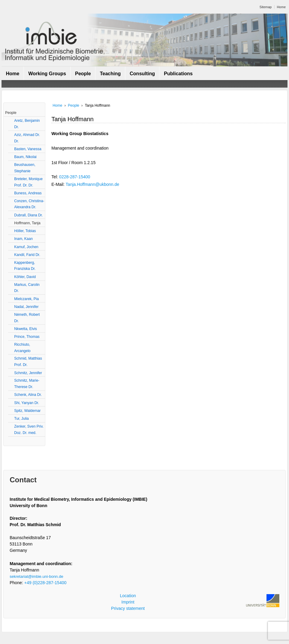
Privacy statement (128, 608)
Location (128, 596)
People (83, 74)
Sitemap (265, 7)
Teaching (110, 74)
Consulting (143, 74)
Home (281, 7)
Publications (178, 74)
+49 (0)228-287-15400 (45, 583)
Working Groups (47, 74)
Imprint (128, 602)
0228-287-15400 (75, 177)
